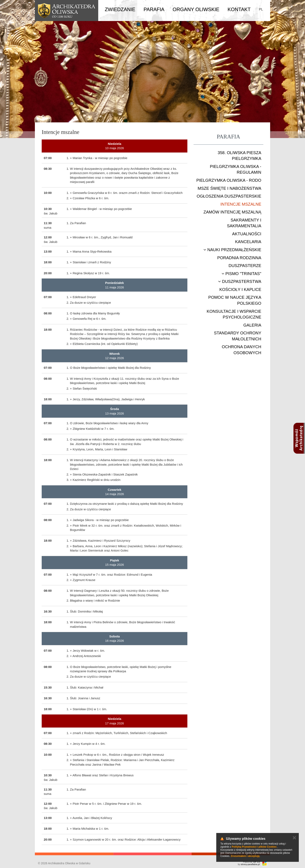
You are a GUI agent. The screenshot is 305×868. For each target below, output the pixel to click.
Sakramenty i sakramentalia (244, 223)
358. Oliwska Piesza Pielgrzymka (239, 156)
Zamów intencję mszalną (232, 212)
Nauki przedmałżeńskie (232, 250)
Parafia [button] (154, 9)
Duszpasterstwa (240, 281)
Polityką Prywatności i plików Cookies (254, 847)
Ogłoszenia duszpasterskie (229, 196)
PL (261, 9)
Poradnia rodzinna (239, 258)
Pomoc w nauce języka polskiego (235, 300)
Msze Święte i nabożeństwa (229, 188)
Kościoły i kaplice (240, 289)
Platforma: (251, 862)
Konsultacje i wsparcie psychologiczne (234, 314)
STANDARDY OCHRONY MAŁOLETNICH (238, 336)
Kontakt (239, 9)
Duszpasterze (245, 266)
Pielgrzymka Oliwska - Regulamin (236, 169)
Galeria (252, 325)
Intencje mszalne (241, 204)
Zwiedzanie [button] (120, 9)
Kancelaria (248, 242)
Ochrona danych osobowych (242, 350)
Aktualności (247, 234)
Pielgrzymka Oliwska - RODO (229, 180)
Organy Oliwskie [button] (196, 9)
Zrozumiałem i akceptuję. (245, 856)
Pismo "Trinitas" (241, 274)
